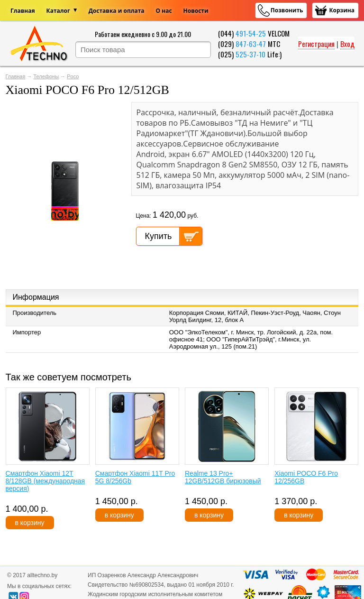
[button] (116, 111)
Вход (347, 44)
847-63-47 (251, 44)
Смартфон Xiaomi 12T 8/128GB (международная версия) (45, 481)
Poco (73, 76)
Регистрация (316, 44)
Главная (23, 11)
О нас (164, 11)
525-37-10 (250, 54)
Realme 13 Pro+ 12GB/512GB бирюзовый (223, 477)
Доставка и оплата (117, 11)
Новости (196, 11)
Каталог (58, 11)
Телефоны (46, 76)
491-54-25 (251, 33)
